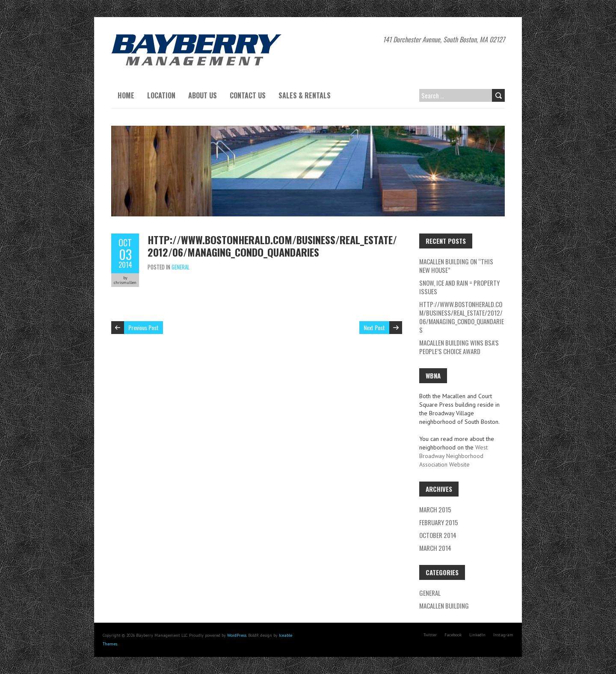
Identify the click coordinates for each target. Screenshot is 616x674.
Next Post (374, 327)
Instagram (503, 635)
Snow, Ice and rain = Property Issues (459, 287)
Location (161, 95)
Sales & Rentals (305, 95)
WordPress (237, 635)
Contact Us (248, 95)
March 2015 (435, 509)
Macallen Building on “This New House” (456, 266)
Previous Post (144, 327)
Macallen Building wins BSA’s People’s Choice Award (459, 347)
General (181, 267)
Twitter (430, 635)
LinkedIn (477, 635)
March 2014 (435, 548)
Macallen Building (444, 606)
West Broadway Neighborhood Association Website (453, 456)
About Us (203, 95)
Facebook (453, 635)
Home (126, 95)
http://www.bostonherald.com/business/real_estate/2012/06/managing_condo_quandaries (272, 246)
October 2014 (438, 535)
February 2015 (439, 522)
